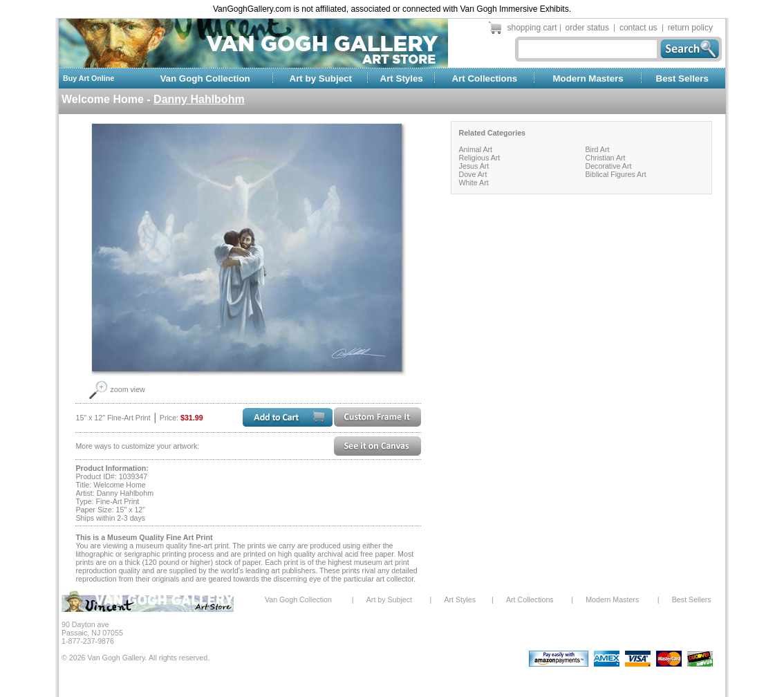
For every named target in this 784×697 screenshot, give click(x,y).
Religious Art (479, 158)
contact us (638, 28)
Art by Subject (321, 78)
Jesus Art (474, 166)
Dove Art (473, 174)
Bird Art (597, 149)
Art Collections (484, 78)
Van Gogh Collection (205, 78)
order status (587, 28)
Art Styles (402, 78)
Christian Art (605, 158)
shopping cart (532, 28)
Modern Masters (588, 78)
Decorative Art (608, 166)
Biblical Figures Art (615, 174)
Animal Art (475, 149)
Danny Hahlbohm (199, 99)
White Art (473, 183)
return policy (690, 28)
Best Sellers (682, 78)
